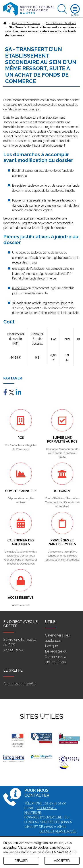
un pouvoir (19, 288)
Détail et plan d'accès (58, 831)
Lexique (51, 646)
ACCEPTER (62, 861)
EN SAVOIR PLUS (64, 852)
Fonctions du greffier (20, 684)
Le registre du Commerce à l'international (56, 657)
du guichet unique (53, 228)
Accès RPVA (14, 650)
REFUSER (21, 861)
